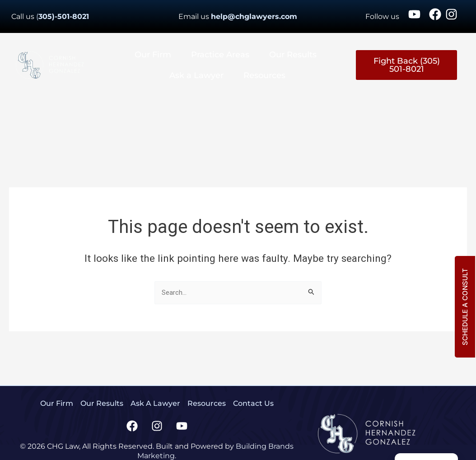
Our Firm (153, 55)
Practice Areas (220, 55)
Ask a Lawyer (196, 75)
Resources (264, 75)
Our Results (293, 55)
